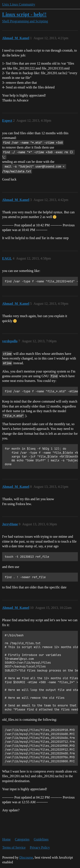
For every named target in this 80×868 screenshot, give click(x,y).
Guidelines (41, 839)
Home (7, 839)
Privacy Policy (40, 847)
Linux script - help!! (24, 14)
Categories (22, 839)
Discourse (26, 857)
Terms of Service (14, 847)
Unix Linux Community (19, 4)
